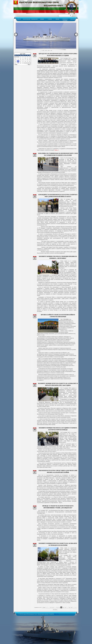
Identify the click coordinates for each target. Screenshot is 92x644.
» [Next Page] (76, 607)
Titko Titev (57, 614)
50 (70, 607)
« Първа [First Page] (44, 607)
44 (63, 607)
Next (76, 35)
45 (65, 607)
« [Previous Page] (47, 607)
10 (51, 607)
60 (72, 607)
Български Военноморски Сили (71, 7)
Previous (16, 35)
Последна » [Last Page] (55, 610)
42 (59, 607)
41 (57, 607)
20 (53, 607)
